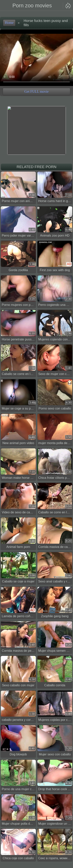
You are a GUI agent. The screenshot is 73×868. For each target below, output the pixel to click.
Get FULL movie (36, 92)
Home (9, 23)
